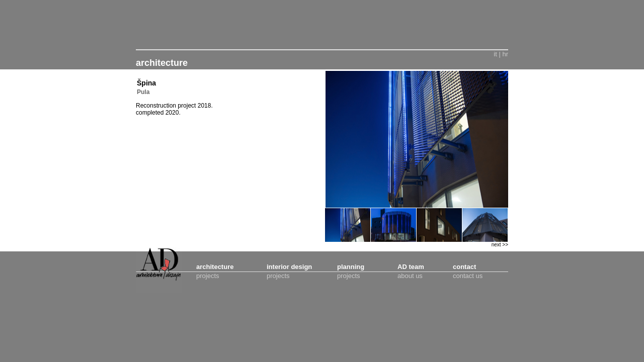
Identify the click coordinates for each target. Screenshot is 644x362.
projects (208, 276)
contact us (468, 276)
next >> (500, 245)
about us (410, 276)
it (495, 54)
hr (505, 54)
